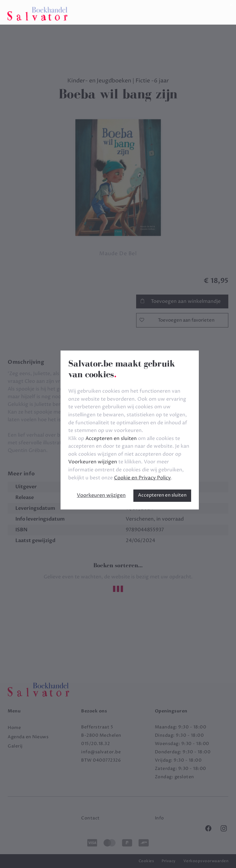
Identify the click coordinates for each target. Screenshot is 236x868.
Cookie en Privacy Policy (142, 478)
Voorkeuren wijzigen (101, 495)
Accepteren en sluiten (162, 495)
